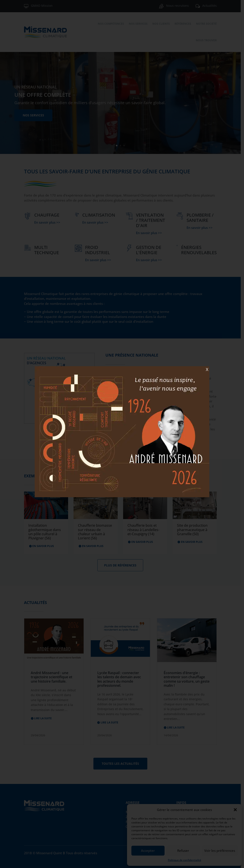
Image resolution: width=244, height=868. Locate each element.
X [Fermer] (207, 369)
